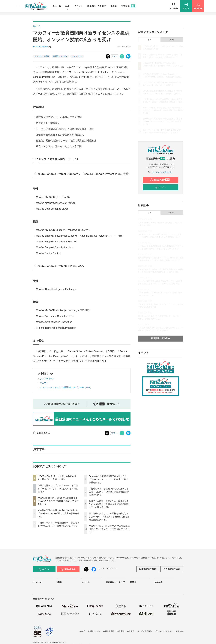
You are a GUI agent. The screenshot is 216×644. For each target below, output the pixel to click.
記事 (67, 6)
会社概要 (131, 631)
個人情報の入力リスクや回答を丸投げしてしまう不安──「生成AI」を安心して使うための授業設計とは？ (109, 517)
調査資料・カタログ (96, 6)
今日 (149, 40)
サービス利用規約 (145, 631)
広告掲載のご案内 (172, 569)
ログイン (160, 187)
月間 (172, 40)
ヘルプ (82, 631)
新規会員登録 (160, 180)
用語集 (114, 6)
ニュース (57, 6)
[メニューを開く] (18, 6)
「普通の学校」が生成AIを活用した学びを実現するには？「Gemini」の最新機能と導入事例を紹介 (109, 492)
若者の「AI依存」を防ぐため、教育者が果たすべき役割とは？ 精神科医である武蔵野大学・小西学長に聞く (109, 504)
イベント (78, 6)
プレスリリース (47, 379)
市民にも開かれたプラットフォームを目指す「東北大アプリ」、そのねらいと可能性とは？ (58, 489)
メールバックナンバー (160, 172)
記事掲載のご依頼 (148, 569)
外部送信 (179, 631)
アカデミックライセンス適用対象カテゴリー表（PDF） (66, 387)
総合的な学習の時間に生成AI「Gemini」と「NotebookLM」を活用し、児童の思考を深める (58, 513)
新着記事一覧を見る (160, 338)
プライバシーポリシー (164, 631)
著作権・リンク (94, 631)
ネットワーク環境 (42, 56)
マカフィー (45, 383)
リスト (115, 56)
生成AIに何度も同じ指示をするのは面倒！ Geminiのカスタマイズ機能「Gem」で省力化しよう (58, 501)
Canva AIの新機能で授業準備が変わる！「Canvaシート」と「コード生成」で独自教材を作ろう (109, 479)
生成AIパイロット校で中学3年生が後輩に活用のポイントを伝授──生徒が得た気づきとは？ (109, 529)
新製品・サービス (60, 56)
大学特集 (128, 6)
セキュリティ (77, 56)
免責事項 (121, 631)
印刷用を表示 (41, 433)
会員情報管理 (109, 631)
